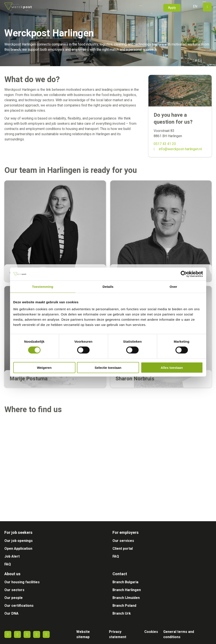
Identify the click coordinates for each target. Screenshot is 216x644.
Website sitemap (83, 634)
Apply (172, 8)
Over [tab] (173, 287)
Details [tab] (108, 287)
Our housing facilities (22, 582)
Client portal (123, 549)
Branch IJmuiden (126, 598)
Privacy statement (118, 634)
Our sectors (14, 590)
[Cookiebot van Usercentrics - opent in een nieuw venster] (184, 274)
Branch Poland (124, 606)
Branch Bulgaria (125, 582)
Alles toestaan (172, 367)
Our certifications (19, 606)
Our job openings (19, 541)
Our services (123, 541)
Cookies (151, 632)
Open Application (18, 549)
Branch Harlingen (127, 590)
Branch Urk (122, 614)
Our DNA (11, 614)
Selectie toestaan (108, 367)
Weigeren (44, 367)
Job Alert (12, 556)
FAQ (8, 564)
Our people (14, 598)
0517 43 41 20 (165, 144)
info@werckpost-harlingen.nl (180, 149)
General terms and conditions (179, 634)
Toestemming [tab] (43, 287)
